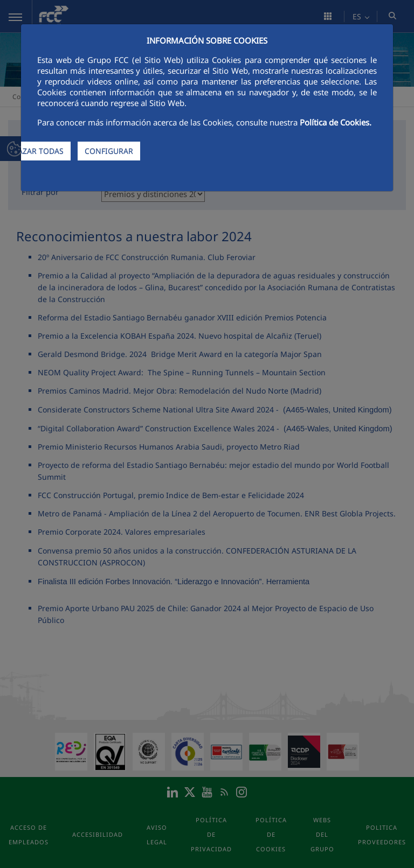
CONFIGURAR (109, 151)
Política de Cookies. (336, 122)
